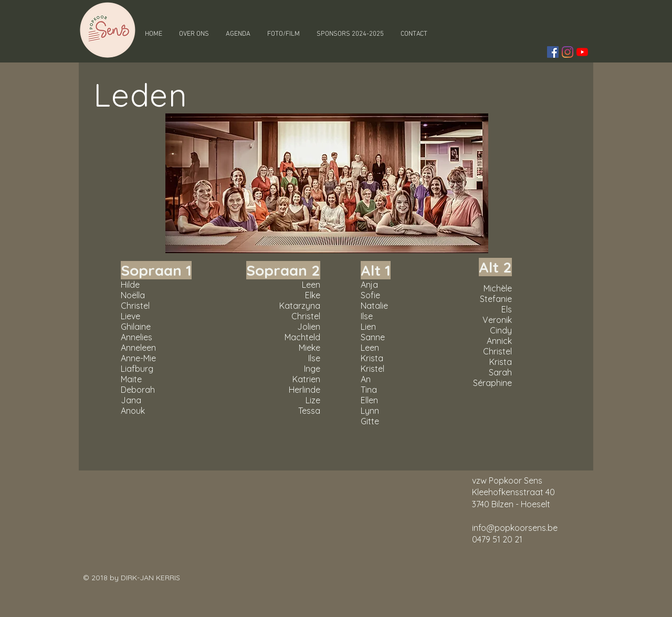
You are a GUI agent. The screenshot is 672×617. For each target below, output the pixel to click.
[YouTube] (582, 52)
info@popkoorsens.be (515, 528)
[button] (194, 34)
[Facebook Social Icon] (553, 52)
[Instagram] (568, 52)
